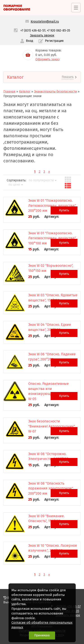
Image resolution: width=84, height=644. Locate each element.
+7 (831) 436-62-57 (33, 31)
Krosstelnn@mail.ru (45, 22)
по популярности (43, 180)
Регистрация (51, 41)
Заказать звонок (42, 35)
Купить (64, 210)
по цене (16, 185)
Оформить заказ (47, 59)
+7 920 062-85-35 (58, 31)
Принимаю (42, 635)
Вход (27, 41)
